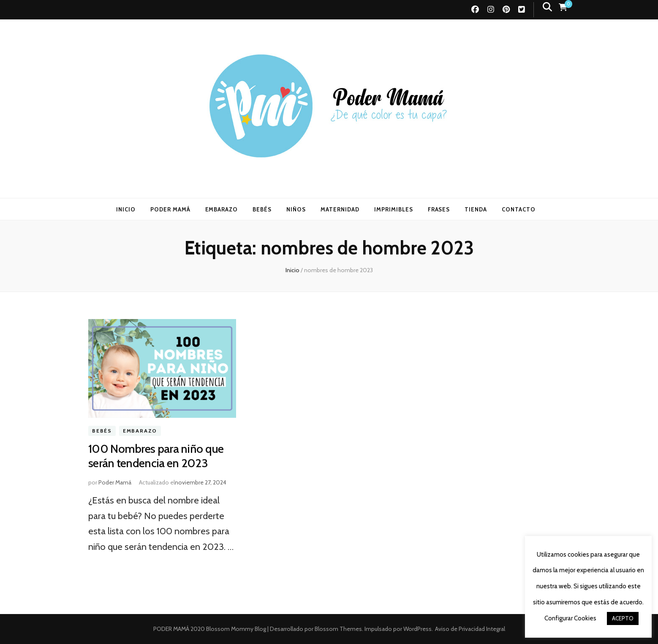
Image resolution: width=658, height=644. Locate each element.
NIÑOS (296, 209)
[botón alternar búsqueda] (547, 7)
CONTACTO (519, 209)
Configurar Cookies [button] (570, 618)
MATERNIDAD (340, 209)
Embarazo (140, 431)
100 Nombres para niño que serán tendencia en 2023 (156, 456)
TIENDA (476, 209)
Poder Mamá (115, 482)
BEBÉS (262, 209)
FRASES (439, 209)
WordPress (417, 629)
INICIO (126, 209)
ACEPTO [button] (623, 618)
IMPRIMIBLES (394, 209)
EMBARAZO (222, 209)
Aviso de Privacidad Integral (470, 629)
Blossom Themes (338, 629)
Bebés (102, 431)
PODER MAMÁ (170, 209)
